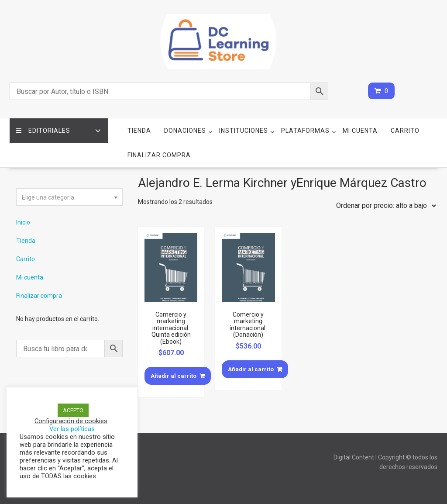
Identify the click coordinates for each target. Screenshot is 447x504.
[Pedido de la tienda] (384, 206)
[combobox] (69, 197)
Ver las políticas (72, 429)
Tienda (139, 131)
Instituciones (244, 131)
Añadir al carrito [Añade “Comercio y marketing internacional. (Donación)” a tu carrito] (251, 369)
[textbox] (69, 197)
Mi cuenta (360, 131)
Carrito (405, 131)
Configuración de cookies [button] (71, 421)
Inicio (23, 222)
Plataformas (305, 131)
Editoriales (43, 131)
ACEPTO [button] (73, 410)
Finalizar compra (159, 155)
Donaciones (185, 131)
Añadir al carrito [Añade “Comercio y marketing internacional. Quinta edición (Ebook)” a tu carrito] (174, 376)
